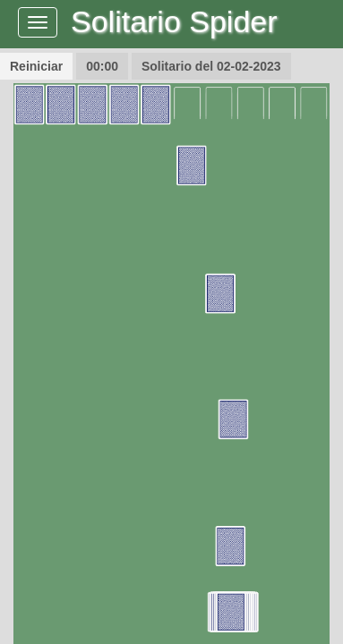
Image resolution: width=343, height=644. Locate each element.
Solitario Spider (174, 21)
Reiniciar (36, 66)
